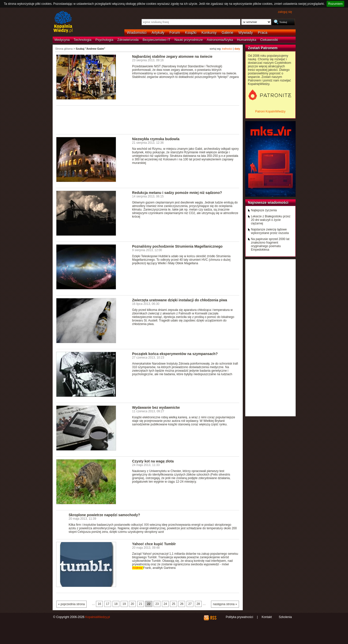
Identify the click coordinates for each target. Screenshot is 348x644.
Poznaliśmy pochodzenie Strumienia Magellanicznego (177, 246)
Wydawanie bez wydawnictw (156, 407)
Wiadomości (137, 33)
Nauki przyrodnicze (189, 40)
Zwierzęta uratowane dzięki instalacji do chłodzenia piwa (180, 300)
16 (99, 604)
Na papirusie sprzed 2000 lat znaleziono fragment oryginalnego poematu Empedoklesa (270, 244)
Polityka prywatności (239, 617)
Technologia (83, 40)
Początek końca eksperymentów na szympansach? (175, 354)
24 (165, 604)
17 (108, 604)
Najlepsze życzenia (264, 210)
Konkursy (209, 33)
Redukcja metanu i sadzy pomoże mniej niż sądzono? (177, 193)
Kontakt (267, 617)
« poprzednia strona (72, 604)
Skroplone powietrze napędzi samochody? (105, 515)
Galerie (227, 33)
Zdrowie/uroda (128, 40)
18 (116, 604)
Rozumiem (335, 4)
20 (132, 604)
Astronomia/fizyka (220, 40)
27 (190, 604)
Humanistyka (247, 40)
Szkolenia (285, 617)
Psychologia (104, 40)
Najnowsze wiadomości (268, 202)
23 (157, 604)
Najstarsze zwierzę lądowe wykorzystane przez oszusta (270, 231)
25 (173, 604)
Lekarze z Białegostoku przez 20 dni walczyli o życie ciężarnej (271, 220)
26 (182, 604)
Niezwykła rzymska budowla (156, 139)
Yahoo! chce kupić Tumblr (154, 544)
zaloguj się (285, 12)
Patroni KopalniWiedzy (270, 111)
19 (124, 604)
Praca (263, 33)
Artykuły (158, 33)
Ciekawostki (269, 40)
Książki (191, 33)
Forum (175, 33)
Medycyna (62, 40)
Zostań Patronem (263, 48)
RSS (213, 618)
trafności (227, 49)
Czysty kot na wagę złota (153, 461)
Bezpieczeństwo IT (156, 40)
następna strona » (225, 604)
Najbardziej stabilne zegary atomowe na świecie (172, 56)
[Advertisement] (148, 120)
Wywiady (246, 33)
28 (198, 604)
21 (141, 604)
